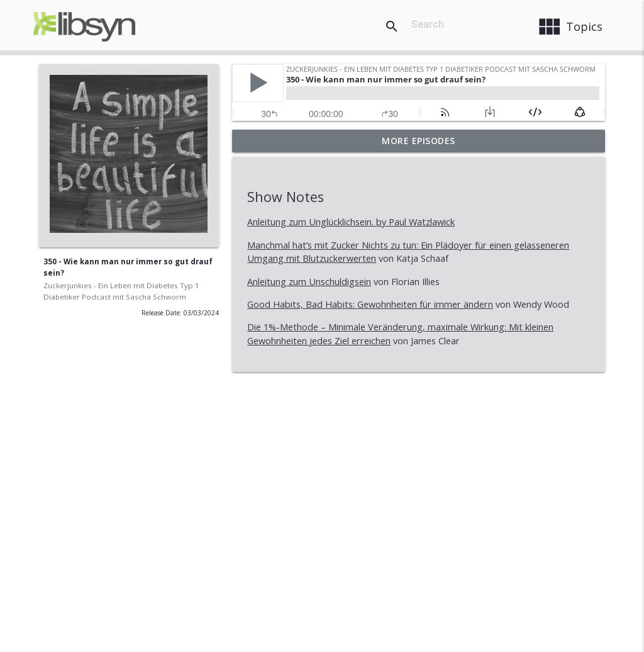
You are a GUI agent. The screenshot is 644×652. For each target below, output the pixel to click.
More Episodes (419, 141)
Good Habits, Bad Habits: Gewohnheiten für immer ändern (370, 304)
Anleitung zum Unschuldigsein (309, 282)
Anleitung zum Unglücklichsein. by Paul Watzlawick (351, 222)
